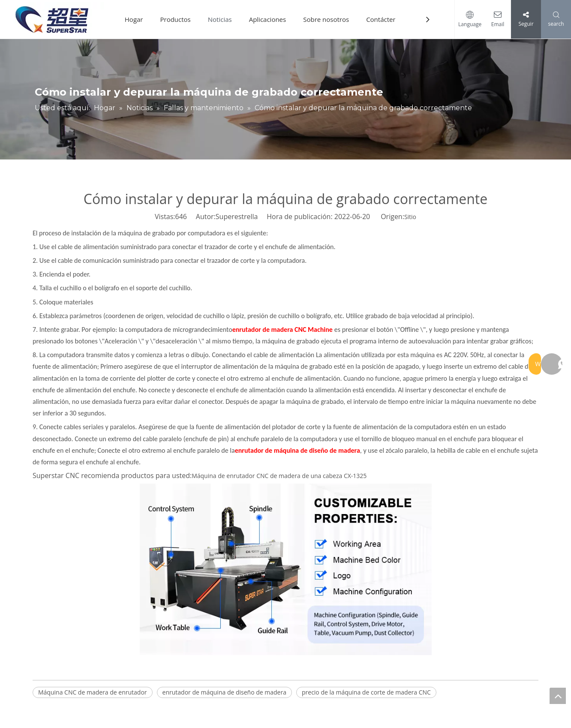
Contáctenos (388, 19)
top (558, 696)
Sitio (410, 217)
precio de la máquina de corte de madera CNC (366, 692)
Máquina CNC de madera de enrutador (93, 692)
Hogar (137, 19)
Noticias (223, 19)
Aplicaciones (271, 19)
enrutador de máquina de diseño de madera (224, 692)
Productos (179, 19)
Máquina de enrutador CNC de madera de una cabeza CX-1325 (279, 476)
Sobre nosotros (329, 19)
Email (496, 24)
